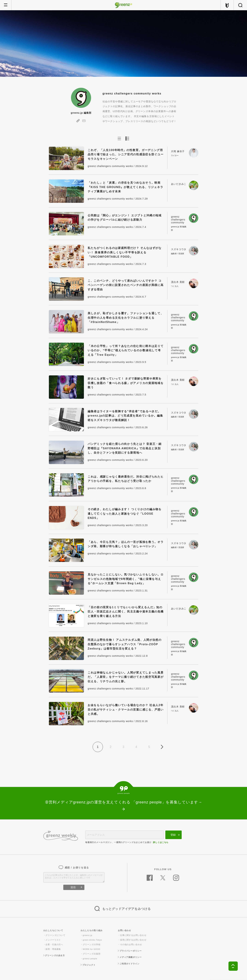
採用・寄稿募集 (53, 949)
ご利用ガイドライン (129, 964)
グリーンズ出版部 (92, 954)
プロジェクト (88, 965)
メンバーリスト (53, 940)
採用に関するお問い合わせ (133, 940)
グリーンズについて (55, 935)
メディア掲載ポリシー (130, 957)
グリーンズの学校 (92, 945)
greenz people (90, 959)
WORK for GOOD (92, 949)
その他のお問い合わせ (131, 945)
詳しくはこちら (161, 842)
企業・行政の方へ (54, 945)
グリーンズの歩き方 (54, 955)
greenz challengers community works (110, 166)
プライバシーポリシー (130, 951)
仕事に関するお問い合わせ (133, 935)
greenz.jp (88, 935)
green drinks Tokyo (92, 940)
